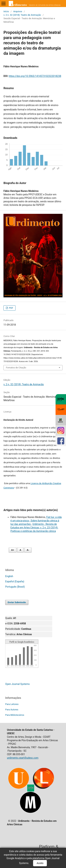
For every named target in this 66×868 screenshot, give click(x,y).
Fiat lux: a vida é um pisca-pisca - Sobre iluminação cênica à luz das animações (36, 521)
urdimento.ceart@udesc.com (23, 758)
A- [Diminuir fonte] (28, 550)
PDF (11, 308)
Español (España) (15, 581)
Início (6, 11)
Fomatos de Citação (16, 368)
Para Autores (12, 710)
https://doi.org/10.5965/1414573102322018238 (35, 76)
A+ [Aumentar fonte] (13, 550)
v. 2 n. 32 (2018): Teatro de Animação (22, 15)
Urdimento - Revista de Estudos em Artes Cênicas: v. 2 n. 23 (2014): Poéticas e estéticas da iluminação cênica (34, 528)
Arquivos (18, 11)
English (9, 576)
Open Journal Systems (17, 684)
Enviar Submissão (17, 602)
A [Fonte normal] (20, 550)
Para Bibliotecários (15, 715)
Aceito (40, 863)
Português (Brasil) (15, 587)
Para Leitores (12, 704)
